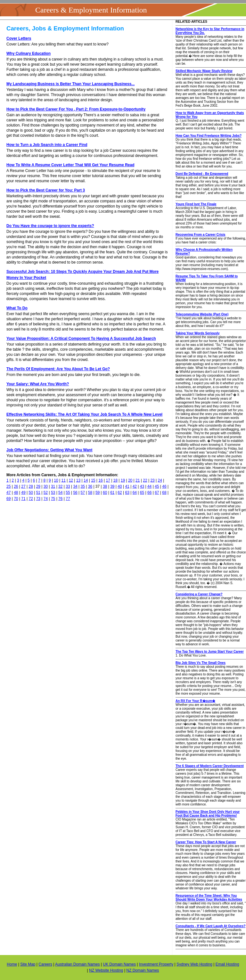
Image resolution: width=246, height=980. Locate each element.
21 (138, 480)
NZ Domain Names (143, 970)
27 (23, 486)
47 (8, 493)
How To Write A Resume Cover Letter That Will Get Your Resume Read (70, 165)
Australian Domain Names (77, 964)
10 (56, 480)
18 (115, 480)
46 (164, 486)
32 (60, 486)
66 (149, 493)
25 (8, 486)
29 (38, 486)
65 (142, 493)
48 (16, 493)
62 (120, 493)
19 (123, 480)
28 (31, 486)
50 (31, 493)
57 (83, 493)
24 (160, 480)
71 (23, 499)
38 (105, 486)
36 (90, 486)
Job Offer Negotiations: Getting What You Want (49, 450)
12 (71, 480)
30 (46, 486)
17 (108, 480)
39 (112, 486)
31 (53, 486)
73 (38, 499)
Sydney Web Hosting (194, 964)
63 (127, 493)
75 (53, 499)
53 (53, 493)
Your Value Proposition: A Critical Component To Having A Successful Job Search (81, 339)
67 (157, 493)
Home (12, 964)
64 (135, 493)
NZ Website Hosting (106, 970)
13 (78, 480)
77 (68, 499)
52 (46, 493)
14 (86, 480)
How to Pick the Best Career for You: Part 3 (46, 190)
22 (145, 480)
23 (152, 480)
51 (38, 493)
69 (8, 499)
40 (120, 486)
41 (127, 486)
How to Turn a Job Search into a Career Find (47, 145)
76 (60, 499)
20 (130, 480)
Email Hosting (227, 964)
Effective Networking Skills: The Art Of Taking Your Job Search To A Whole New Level (84, 414)
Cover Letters (19, 38)
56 (75, 493)
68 (164, 493)
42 (135, 486)
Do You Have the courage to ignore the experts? (50, 226)
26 (16, 486)
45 (157, 486)
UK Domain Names (119, 964)
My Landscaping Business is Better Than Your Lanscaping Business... (70, 84)
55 (68, 493)
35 (83, 486)
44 (149, 486)
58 (90, 493)
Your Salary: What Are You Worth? (38, 384)
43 (142, 486)
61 (112, 493)
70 (16, 499)
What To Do (17, 308)
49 (23, 493)
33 (68, 486)
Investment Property (156, 964)
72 (31, 499)
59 (98, 493)
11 (64, 480)
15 (93, 480)
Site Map (28, 964)
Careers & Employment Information (91, 10)
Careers (45, 964)
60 (105, 493)
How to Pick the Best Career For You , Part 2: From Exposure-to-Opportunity (76, 109)
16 (100, 480)
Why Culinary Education (29, 53)
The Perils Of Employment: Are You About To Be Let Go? (58, 369)
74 (46, 499)
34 (75, 486)
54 (60, 493)
